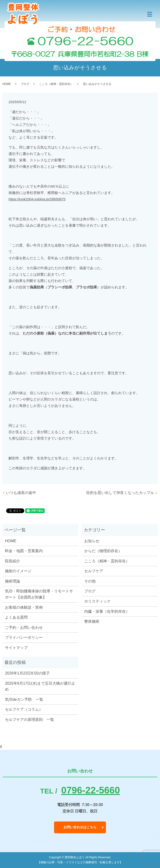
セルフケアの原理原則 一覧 (29, 720)
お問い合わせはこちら (80, 827)
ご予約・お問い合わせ (24, 628)
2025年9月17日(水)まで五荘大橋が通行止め (40, 686)
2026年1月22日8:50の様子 (27, 673)
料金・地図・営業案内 (24, 551)
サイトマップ (16, 648)
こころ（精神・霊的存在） (56, 84)
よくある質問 (16, 617)
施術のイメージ (18, 571)
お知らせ (92, 541)
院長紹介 (13, 561)
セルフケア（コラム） (24, 709)
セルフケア (94, 571)
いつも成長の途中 (21, 493)
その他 (90, 581)
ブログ (25, 84)
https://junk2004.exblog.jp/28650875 (37, 199)
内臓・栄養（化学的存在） (107, 611)
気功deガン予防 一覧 (24, 699)
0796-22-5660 (91, 790)
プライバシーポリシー (24, 637)
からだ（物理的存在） (103, 551)
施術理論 (13, 581)
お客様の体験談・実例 (24, 607)
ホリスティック (97, 601)
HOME (7, 84)
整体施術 (92, 621)
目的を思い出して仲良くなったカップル (120, 493)
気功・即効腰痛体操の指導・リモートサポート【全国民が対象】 (39, 594)
